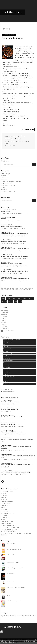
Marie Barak (5, 465)
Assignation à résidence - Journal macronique (15, 234)
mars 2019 (4, 324)
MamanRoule (6, 363)
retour (15, 141)
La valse (3, 187)
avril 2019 (3, 322)
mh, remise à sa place (6, 183)
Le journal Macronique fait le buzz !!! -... (22, 465)
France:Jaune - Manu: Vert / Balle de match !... (14, 256)
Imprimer (18, 139)
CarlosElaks (5, 402)
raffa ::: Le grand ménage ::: (8, 491)
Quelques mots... (6, 211)
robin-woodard (5, 515)
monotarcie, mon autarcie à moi (9, 525)
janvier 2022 (4, 316)
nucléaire (8, 298)
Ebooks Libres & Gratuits (7, 501)
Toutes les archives (9, 331)
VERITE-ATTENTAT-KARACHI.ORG (9, 531)
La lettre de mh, (13, 12)
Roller (29, 298)
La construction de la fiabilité (8, 191)
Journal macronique (7, 456)
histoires (7, 143)
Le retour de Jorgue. (13, 38)
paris (16, 301)
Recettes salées (7, 367)
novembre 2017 (5, 328)
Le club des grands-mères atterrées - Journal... (19, 439)
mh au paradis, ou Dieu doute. (8, 185)
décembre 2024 (5, 310)
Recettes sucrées (7, 370)
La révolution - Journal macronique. (12, 264)
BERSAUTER (5, 447)
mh (9, 141)
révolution (11, 301)
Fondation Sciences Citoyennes (8, 521)
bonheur (27, 141)
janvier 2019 (4, 326)
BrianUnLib (4, 409)
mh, (2, 439)
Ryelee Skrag (5, 424)
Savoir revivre (4, 509)
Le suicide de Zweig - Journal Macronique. (14, 241)
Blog (4, 344)
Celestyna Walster (6, 417)
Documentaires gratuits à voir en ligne (10, 527)
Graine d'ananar (5, 177)
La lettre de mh (15, 136)
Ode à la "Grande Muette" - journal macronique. (15, 249)
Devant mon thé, (7, 349)
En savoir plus (10, 643)
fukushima (4, 301)
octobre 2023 (4, 314)
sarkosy (24, 298)
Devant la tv (6, 346)
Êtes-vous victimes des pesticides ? (9, 529)
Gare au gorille (5, 179)
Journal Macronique (8, 356)
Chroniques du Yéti (6, 517)
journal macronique (17, 298)
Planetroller (4, 497)
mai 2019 (3, 320)
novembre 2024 (5, 312)
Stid (2, 432)
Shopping (5, 374)
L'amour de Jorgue (6, 173)
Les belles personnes (8, 360)
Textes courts (6, 379)
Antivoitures (4, 499)
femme (20, 301)
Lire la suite (29, 129)
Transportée (4, 189)
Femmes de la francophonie (8, 513)
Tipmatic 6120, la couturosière (15, 432)
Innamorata (4, 495)
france (3, 298)
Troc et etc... (6, 381)
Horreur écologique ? (6, 523)
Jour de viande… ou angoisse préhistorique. (11, 181)
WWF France (4, 507)
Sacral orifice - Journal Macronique (21, 472)
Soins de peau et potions (9, 377)
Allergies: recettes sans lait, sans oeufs (12, 340)
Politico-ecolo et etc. (8, 365)
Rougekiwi (4, 493)
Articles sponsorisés (8, 342)
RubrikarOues (7, 372)
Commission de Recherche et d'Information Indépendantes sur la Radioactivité (16, 534)
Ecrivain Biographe (8, 353)
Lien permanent (10, 146)
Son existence (4, 175)
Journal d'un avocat (6, 503)
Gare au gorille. (15, 402)
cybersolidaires (5, 511)
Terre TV (3, 519)
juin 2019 (3, 318)
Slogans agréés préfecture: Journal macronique (15, 279)
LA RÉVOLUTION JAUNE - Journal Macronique (15, 271)
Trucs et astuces (7, 384)
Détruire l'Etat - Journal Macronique (12, 226)
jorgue (12, 141)
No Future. (4, 219)
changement (21, 141)
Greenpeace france (5, 505)
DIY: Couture (6, 351)
